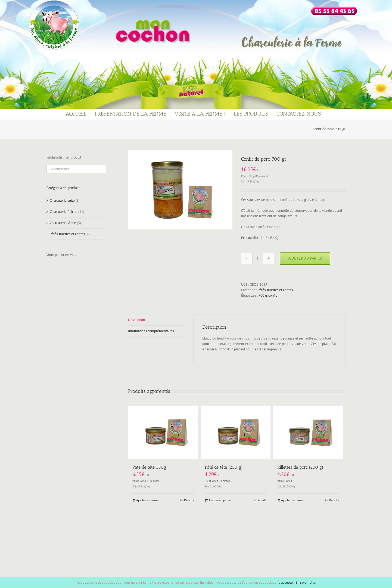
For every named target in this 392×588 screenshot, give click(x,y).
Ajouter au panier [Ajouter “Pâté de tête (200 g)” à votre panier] (220, 500)
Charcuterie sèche (63, 223)
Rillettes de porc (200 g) (300, 467)
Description (136, 320)
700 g (263, 295)
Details (189, 500)
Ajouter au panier (305, 258)
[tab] (156, 320)
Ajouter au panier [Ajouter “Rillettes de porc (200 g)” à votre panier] (293, 500)
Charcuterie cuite (62, 200)
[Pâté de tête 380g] (163, 432)
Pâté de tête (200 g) (224, 467)
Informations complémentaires (151, 331)
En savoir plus (306, 582)
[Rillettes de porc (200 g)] (308, 432)
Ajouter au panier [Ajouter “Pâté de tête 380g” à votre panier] (148, 500)
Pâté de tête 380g (149, 467)
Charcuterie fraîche (64, 212)
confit (273, 295)
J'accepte (286, 582)
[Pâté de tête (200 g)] (235, 432)
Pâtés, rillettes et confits (275, 290)
